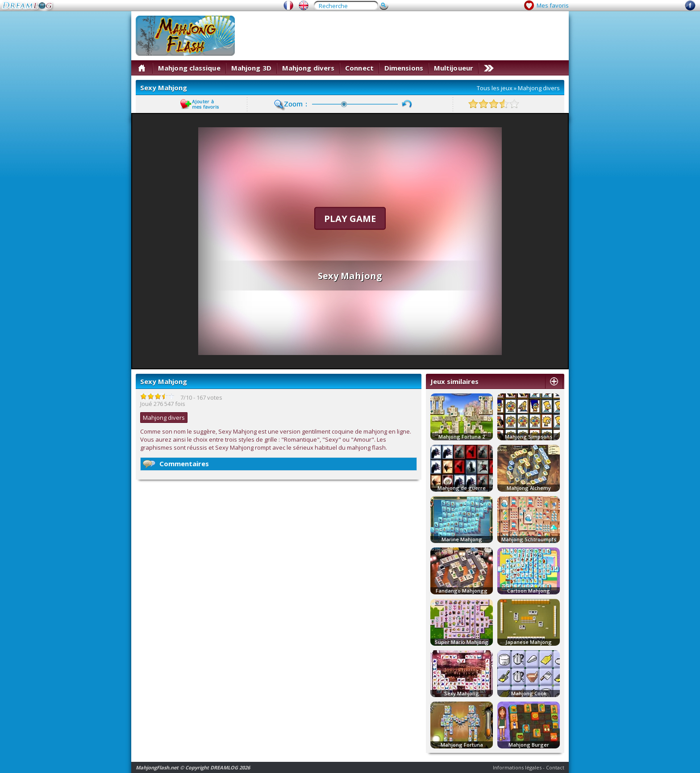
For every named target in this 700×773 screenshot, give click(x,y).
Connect (359, 68)
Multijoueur (454, 68)
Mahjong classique (189, 68)
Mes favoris (553, 5)
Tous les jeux (495, 88)
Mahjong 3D (251, 68)
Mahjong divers (308, 68)
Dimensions (404, 68)
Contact (555, 767)
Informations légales (517, 767)
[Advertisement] (402, 36)
